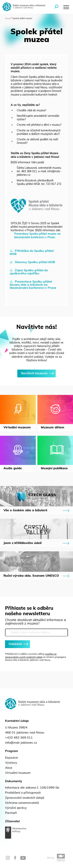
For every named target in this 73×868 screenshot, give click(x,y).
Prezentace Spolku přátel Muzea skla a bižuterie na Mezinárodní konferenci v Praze (33, 285)
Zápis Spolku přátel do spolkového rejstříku (29, 272)
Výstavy (11, 763)
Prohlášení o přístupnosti (23, 793)
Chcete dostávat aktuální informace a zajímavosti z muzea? (36, 622)
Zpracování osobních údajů (25, 798)
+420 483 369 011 (19, 738)
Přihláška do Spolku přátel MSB (32, 252)
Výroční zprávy (16, 808)
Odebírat (18, 644)
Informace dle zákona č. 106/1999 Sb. (33, 788)
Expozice (11, 758)
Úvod (7, 19)
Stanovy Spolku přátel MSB (32, 262)
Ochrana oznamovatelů (22, 803)
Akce (9, 768)
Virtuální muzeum (18, 773)
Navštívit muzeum (36, 373)
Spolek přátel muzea (22, 19)
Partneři (11, 813)
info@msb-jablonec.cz (21, 743)
